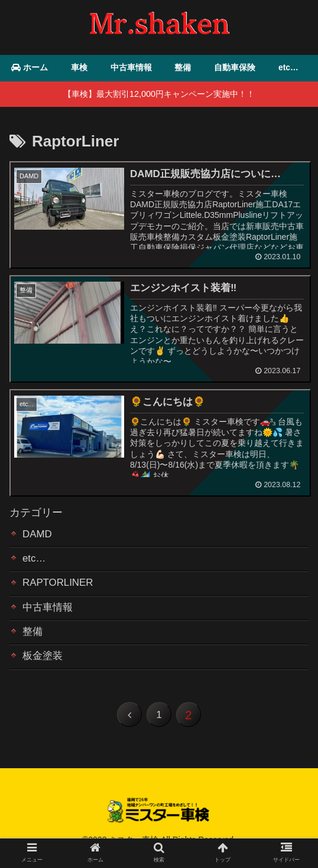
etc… (35, 562)
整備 (33, 639)
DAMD (38, 536)
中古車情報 (49, 614)
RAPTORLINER (60, 588)
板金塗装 (44, 664)
